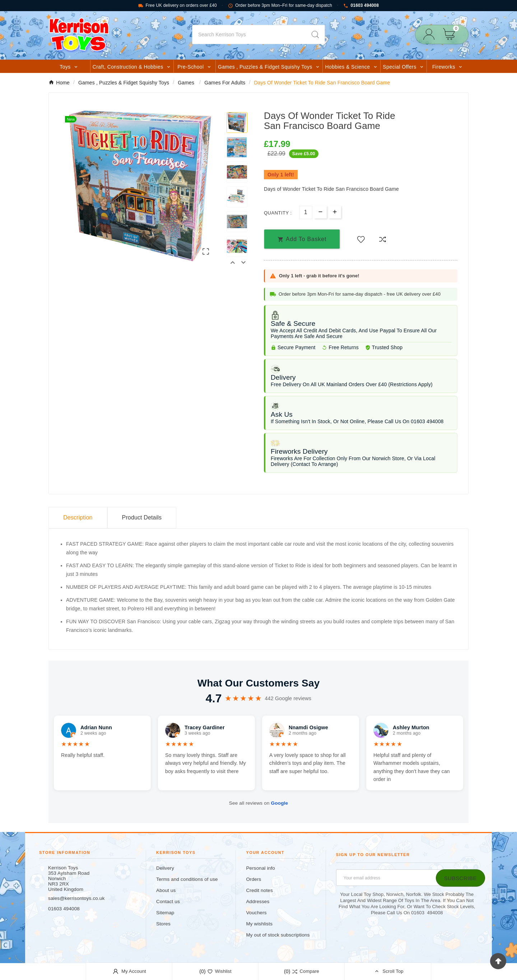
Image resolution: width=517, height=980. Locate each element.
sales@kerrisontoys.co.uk (76, 898)
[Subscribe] (460, 878)
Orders (253, 879)
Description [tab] (78, 517)
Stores (163, 924)
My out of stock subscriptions (278, 935)
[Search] (249, 34)
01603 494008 (361, 6)
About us (166, 890)
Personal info (260, 868)
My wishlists (259, 924)
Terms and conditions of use (187, 879)
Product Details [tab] (142, 517)
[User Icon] (431, 34)
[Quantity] (306, 212)
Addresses (258, 902)
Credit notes (259, 890)
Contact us (168, 902)
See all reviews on (258, 803)
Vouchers (256, 913)
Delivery (165, 868)
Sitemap (165, 913)
